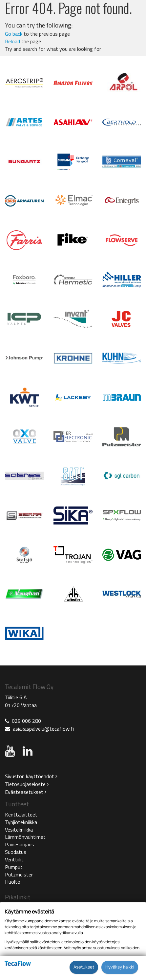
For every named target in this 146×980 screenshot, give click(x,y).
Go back (14, 34)
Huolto (13, 882)
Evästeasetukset (26, 792)
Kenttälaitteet (21, 815)
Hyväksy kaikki (120, 967)
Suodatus (16, 852)
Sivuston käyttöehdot (31, 776)
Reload (12, 41)
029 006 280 (26, 721)
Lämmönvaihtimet (25, 837)
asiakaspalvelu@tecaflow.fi (43, 729)
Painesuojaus (20, 844)
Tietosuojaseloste (27, 784)
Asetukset (84, 967)
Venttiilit (14, 859)
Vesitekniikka (19, 830)
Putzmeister (19, 874)
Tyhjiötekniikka (21, 822)
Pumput (14, 867)
